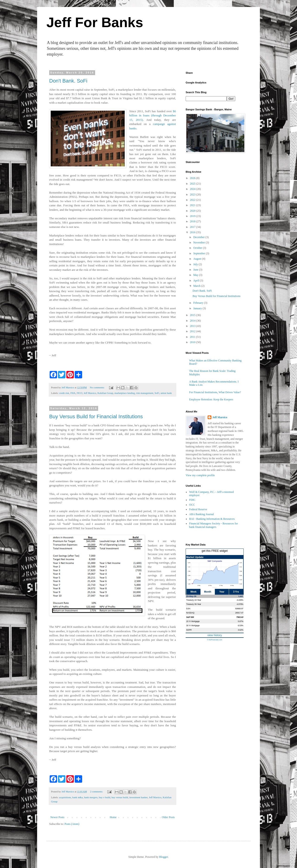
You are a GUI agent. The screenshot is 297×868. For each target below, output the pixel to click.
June (196, 270)
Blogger (164, 857)
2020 (193, 211)
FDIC (192, 500)
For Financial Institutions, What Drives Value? (215, 392)
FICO (79, 393)
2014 (193, 321)
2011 (193, 337)
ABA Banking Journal (202, 514)
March (197, 286)
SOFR (189, 630)
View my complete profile (200, 475)
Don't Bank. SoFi (68, 81)
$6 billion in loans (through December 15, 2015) (153, 115)
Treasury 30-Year (194, 604)
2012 (193, 331)
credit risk (64, 393)
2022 (193, 200)
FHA (73, 393)
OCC (192, 505)
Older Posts (168, 817)
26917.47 (239, 613)
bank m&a (77, 797)
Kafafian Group (105, 393)
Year (222, 592)
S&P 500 (190, 617)
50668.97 (239, 609)
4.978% (240, 604)
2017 (193, 227)
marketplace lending (125, 393)
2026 (193, 178)
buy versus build (120, 797)
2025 (193, 184)
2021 (193, 205)
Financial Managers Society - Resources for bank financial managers (213, 525)
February (199, 303)
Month (208, 592)
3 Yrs (236, 592)
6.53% (241, 625)
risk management (145, 393)
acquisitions (65, 797)
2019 (193, 216)
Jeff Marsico (90, 393)
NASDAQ (190, 613)
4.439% (240, 600)
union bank (166, 393)
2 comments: (97, 791)
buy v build (105, 797)
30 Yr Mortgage (193, 625)
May (196, 275)
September (200, 253)
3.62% (241, 630)
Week (193, 592)
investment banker (138, 797)
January (198, 308)
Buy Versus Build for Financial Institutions (96, 416)
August (198, 259)
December (199, 237)
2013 (193, 326)
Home (113, 817)
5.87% (241, 621)
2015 (193, 315)
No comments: (97, 387)
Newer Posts (57, 817)
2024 (193, 189)
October (198, 248)
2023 (193, 195)
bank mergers (91, 797)
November (200, 243)
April (197, 281)
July (196, 264)
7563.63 (240, 617)
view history (215, 635)
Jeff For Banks (95, 22)
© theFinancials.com (215, 640)
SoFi (157, 393)
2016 (193, 232)
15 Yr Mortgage (193, 621)
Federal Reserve (198, 509)
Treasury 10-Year (194, 600)
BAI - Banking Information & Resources (212, 519)
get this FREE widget (215, 551)
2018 (193, 221)
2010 (193, 342)
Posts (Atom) (72, 824)
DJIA (188, 609)
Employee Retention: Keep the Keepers (211, 399)
